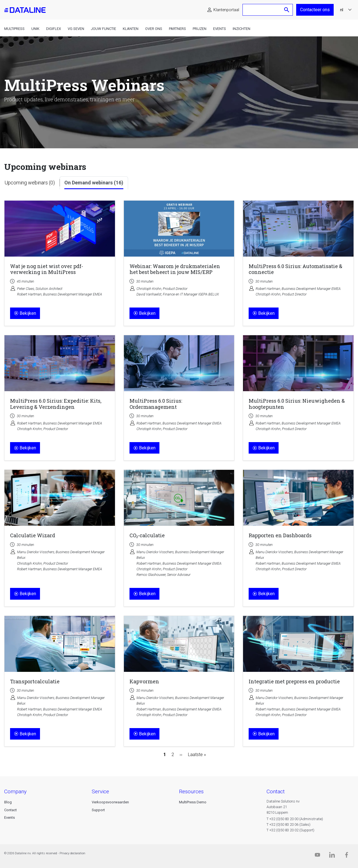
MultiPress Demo (193, 802)
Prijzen (200, 29)
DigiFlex (54, 29)
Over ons (154, 29)
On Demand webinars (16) (94, 183)
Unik (35, 29)
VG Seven (76, 29)
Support (98, 810)
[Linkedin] (332, 856)
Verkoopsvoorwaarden (110, 802)
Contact (10, 810)
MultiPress (14, 29)
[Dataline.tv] (317, 856)
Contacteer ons (315, 10)
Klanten (131, 29)
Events (220, 29)
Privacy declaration (72, 853)
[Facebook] (347, 856)
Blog (8, 802)
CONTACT (276, 791)
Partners (177, 29)
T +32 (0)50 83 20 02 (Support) (290, 830)
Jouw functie (103, 29)
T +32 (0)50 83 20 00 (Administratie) (295, 819)
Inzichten (242, 29)
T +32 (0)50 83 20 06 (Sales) (288, 824)
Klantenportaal (226, 10)
